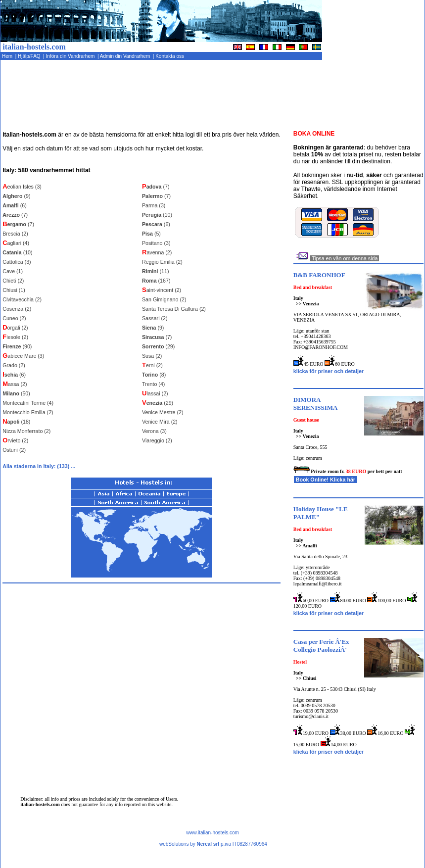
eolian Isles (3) (22, 187)
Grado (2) (14, 365)
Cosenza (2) (17, 309)
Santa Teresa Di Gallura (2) (174, 309)
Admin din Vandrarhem (125, 56)
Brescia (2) (15, 234)
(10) (17, 252)
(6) (15, 205)
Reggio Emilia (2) (162, 262)
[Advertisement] (384, 98)
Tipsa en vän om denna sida (345, 258)
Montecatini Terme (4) (28, 403)
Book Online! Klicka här (326, 480)
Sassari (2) (155, 318)
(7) (15, 215)
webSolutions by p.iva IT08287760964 (213, 844)
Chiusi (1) (14, 290)
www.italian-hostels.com (212, 833)
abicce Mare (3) (23, 356)
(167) (156, 281)
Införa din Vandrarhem (71, 56)
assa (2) (15, 384)
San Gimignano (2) (164, 299)
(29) (158, 346)
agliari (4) (16, 243)
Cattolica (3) (17, 262)
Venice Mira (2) (160, 422)
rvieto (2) (15, 440)
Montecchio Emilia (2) (28, 412)
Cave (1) (13, 271)
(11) (155, 271)
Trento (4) (153, 384)
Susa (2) (152, 356)
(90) (17, 346)
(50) (16, 393)
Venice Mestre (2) (163, 412)
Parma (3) (154, 205)
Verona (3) (154, 431)
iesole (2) (15, 337)
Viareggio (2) (157, 440)
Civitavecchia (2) (22, 299)
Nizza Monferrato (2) (26, 431)
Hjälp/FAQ (30, 56)
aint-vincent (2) (162, 290)
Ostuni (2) (14, 450)
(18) (16, 422)
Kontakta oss (170, 56)
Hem (8, 56)
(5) (151, 234)
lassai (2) (155, 393)
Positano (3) (156, 243)
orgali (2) (15, 328)
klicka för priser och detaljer (329, 371)
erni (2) (152, 365)
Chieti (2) (13, 281)
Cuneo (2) (14, 318)
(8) (154, 375)
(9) (16, 196)
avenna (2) (157, 252)
